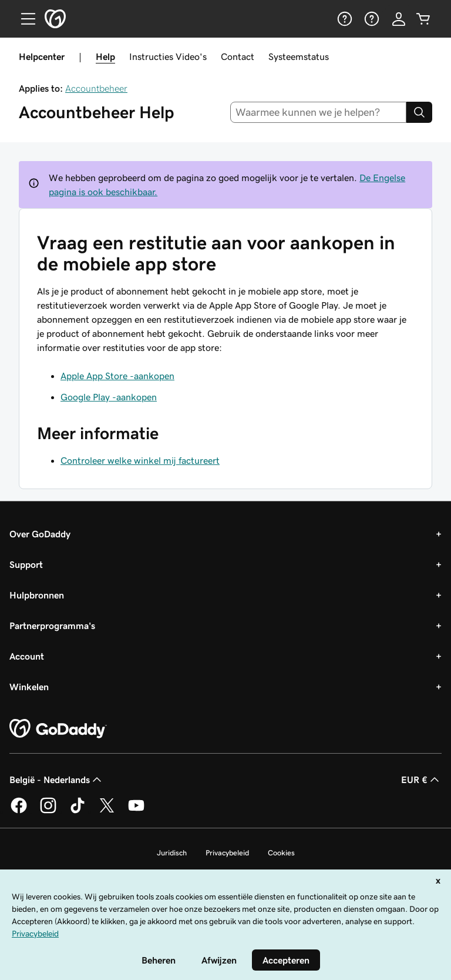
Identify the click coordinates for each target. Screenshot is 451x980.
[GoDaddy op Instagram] (48, 811)
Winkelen (29, 687)
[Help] (344, 19)
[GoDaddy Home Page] (58, 729)
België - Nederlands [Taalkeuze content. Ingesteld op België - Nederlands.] (57, 780)
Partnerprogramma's (52, 626)
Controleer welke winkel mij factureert (140, 460)
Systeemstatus (299, 56)
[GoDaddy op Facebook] (19, 811)
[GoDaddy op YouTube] (136, 811)
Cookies (281, 853)
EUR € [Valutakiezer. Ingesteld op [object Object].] (421, 780)
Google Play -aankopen (109, 397)
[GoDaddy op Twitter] (107, 811)
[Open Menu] (23, 19)
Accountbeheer (96, 88)
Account (27, 656)
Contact (238, 56)
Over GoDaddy (40, 534)
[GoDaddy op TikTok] (78, 811)
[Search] (419, 112)
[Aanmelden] (399, 19)
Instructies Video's (168, 56)
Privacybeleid (227, 853)
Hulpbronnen (37, 595)
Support (26, 564)
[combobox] (319, 112)
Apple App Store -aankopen (117, 376)
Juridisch (172, 853)
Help (105, 56)
